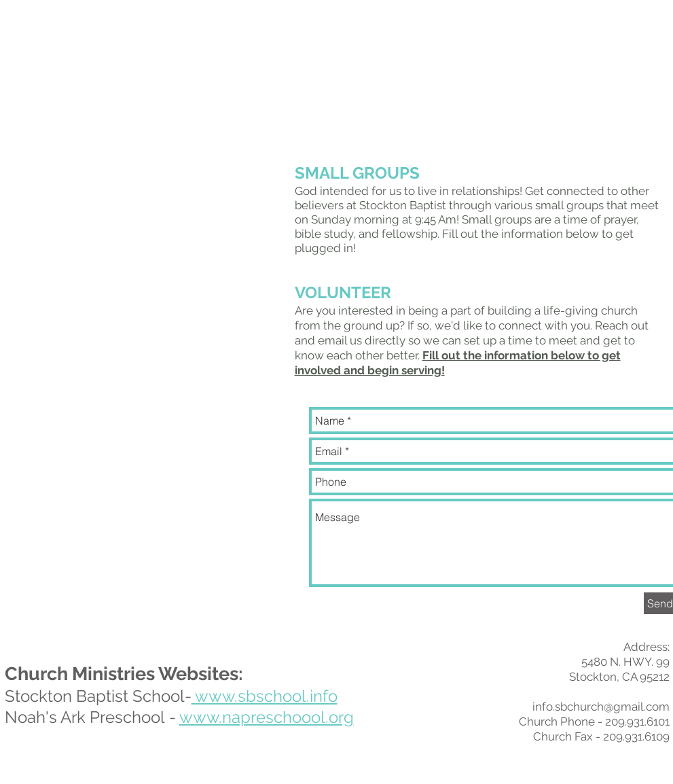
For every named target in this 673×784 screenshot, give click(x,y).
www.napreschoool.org (267, 717)
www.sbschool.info (265, 696)
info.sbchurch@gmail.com (601, 707)
